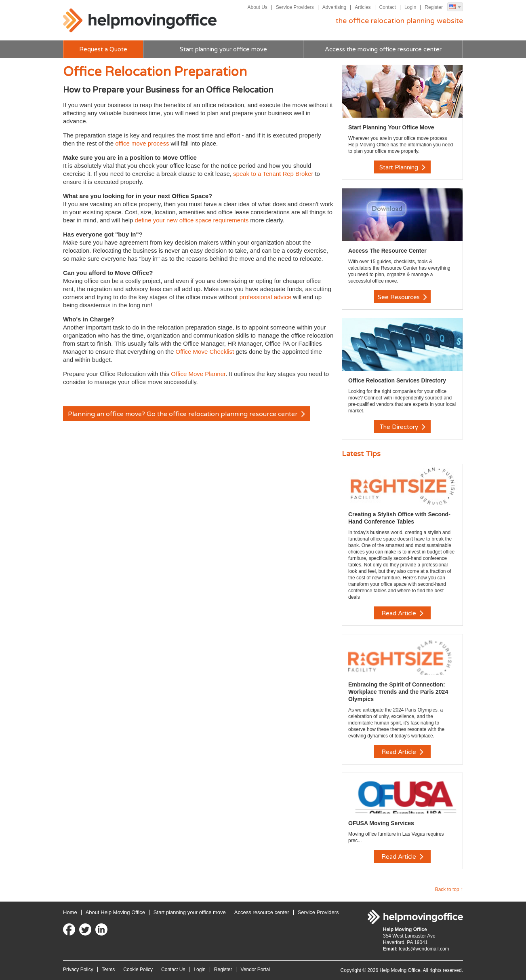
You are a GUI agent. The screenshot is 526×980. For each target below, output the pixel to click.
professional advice (264, 297)
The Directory (403, 427)
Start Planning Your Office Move (391, 127)
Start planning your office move (223, 49)
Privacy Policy (78, 969)
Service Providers (295, 7)
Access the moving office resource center (383, 49)
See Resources (402, 297)
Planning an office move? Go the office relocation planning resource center (186, 414)
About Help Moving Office (115, 912)
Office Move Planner (198, 374)
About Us (257, 7)
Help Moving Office (140, 21)
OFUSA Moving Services (381, 823)
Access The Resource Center (387, 251)
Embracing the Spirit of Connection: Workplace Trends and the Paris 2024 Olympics (398, 692)
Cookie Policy (138, 969)
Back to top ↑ (449, 889)
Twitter (85, 929)
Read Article (402, 613)
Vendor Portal (255, 969)
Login (410, 7)
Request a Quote (103, 49)
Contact (388, 7)
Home (70, 912)
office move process (142, 143)
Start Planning (402, 167)
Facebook (69, 929)
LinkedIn (101, 929)
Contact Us (173, 969)
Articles (363, 7)
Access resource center (262, 912)
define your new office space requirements (193, 220)
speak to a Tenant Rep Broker (273, 174)
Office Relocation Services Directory (397, 380)
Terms (108, 969)
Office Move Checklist (206, 352)
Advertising (334, 7)
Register (434, 7)
